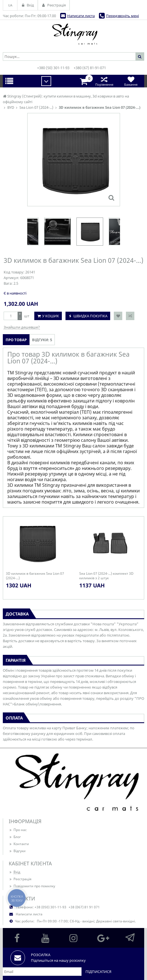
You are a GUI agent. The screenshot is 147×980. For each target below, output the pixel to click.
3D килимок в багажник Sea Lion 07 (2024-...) (35, 576)
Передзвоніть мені (122, 16)
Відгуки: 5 (42, 340)
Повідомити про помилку (32, 886)
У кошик (51, 316)
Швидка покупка (90, 316)
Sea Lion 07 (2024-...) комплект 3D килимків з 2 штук (106, 576)
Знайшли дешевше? (22, 327)
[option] (90, 232)
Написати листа (81, 16)
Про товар (16, 340)
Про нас (18, 830)
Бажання (131, 81)
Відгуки (17, 851)
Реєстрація (20, 879)
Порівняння (104, 81)
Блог (15, 837)
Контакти (19, 844)
